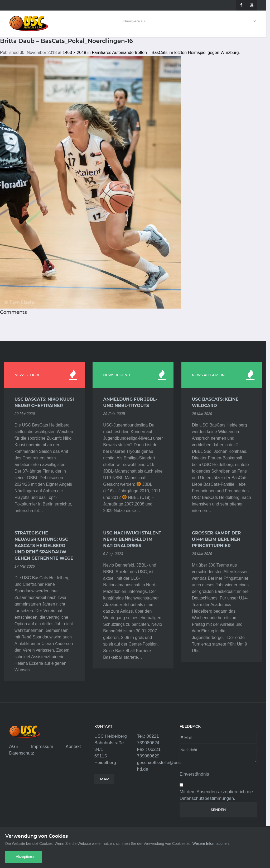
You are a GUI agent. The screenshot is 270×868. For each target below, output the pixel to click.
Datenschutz (22, 753)
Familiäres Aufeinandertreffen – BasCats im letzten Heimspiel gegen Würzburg (165, 53)
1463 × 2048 (74, 53)
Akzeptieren (26, 857)
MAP (104, 779)
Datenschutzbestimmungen (207, 798)
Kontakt (73, 747)
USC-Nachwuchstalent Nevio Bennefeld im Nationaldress (132, 539)
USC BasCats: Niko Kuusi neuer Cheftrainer (44, 402)
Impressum (42, 747)
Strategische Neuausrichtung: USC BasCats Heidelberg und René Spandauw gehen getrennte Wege (44, 546)
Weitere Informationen (211, 844)
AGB (14, 747)
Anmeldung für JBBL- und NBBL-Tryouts (130, 402)
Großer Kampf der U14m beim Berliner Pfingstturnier (216, 539)
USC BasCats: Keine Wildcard (215, 402)
